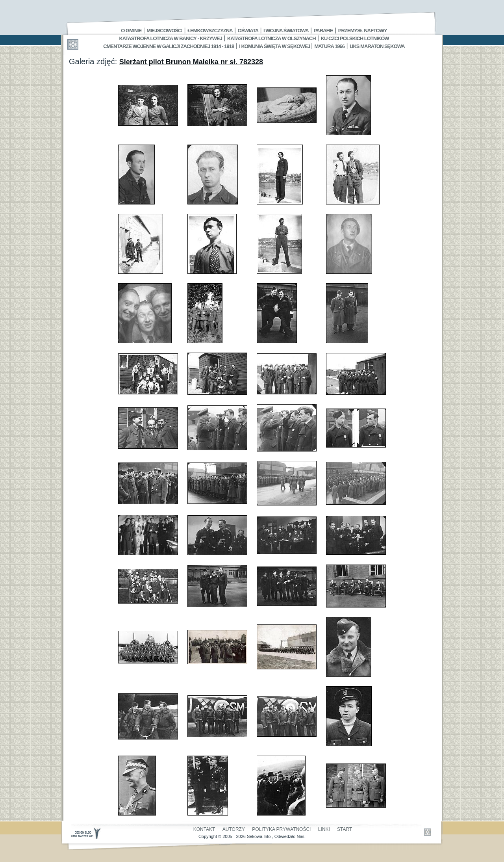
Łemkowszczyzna (210, 31)
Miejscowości (164, 31)
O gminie (131, 31)
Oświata (248, 31)
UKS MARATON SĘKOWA (377, 46)
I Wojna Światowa (286, 31)
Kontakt (204, 829)
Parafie (323, 31)
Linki (324, 829)
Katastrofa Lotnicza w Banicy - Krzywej (170, 38)
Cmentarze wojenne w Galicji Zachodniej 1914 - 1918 (169, 46)
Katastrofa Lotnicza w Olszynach (271, 38)
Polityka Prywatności (281, 829)
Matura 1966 (330, 46)
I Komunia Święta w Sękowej (275, 46)
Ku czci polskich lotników (355, 38)
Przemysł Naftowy (363, 31)
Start (345, 829)
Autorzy (234, 829)
